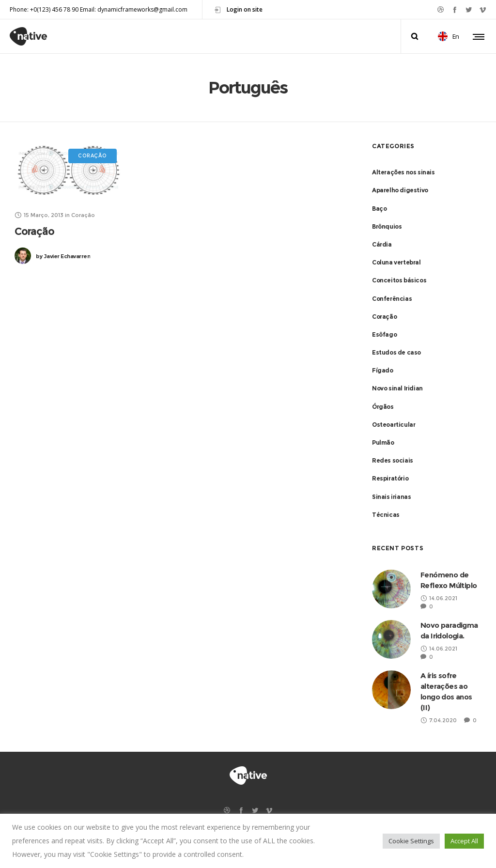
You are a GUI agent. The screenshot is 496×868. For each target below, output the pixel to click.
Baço (379, 209)
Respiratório (390, 478)
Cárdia (382, 244)
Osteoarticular (394, 425)
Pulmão (383, 442)
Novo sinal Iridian (397, 388)
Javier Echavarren (63, 256)
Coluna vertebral (396, 262)
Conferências (392, 299)
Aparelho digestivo (400, 190)
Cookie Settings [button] (411, 841)
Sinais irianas (391, 497)
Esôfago (384, 334)
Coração (34, 231)
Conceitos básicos (399, 280)
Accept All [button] (464, 841)
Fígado (383, 370)
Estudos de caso (396, 352)
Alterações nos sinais (403, 172)
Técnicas (386, 515)
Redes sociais (393, 460)
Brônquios (387, 226)
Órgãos (383, 407)
